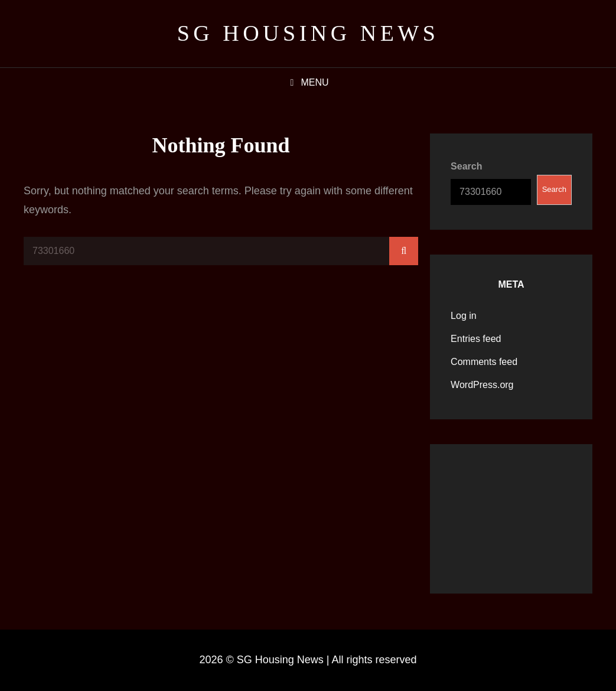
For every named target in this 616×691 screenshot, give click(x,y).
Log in (464, 316)
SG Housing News (308, 33)
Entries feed (476, 339)
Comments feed (484, 362)
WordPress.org (482, 385)
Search (466, 166)
